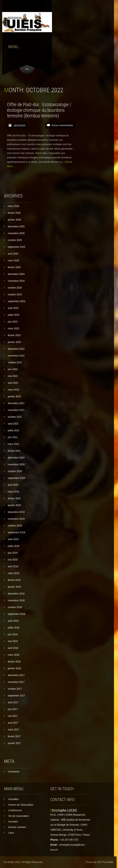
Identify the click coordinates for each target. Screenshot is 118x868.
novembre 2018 (16, 600)
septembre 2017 (17, 696)
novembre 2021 (16, 410)
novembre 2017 (16, 682)
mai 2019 (13, 560)
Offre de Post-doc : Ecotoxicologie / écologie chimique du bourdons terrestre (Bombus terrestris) (39, 110)
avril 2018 (13, 648)
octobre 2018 (15, 607)
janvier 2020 (14, 505)
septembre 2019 (17, 532)
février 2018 (14, 662)
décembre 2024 (16, 274)
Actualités (13, 799)
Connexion (14, 772)
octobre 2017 (15, 689)
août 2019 (13, 539)
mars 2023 (14, 329)
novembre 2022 (16, 356)
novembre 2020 (16, 464)
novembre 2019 (16, 519)
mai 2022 (13, 376)
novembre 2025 (16, 233)
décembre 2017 (16, 675)
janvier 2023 (14, 342)
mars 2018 (14, 655)
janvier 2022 (14, 397)
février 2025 (14, 267)
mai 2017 (13, 716)
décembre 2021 (16, 403)
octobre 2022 (15, 363)
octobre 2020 (15, 471)
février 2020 (14, 498)
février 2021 (14, 451)
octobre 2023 (15, 295)
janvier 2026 (14, 220)
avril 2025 (13, 254)
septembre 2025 (17, 247)
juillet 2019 (14, 546)
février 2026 (14, 213)
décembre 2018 (16, 594)
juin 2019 (13, 553)
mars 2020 (14, 492)
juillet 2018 (14, 628)
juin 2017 (13, 709)
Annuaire (13, 822)
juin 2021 (13, 437)
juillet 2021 (14, 431)
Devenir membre (17, 827)
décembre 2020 (16, 458)
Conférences (15, 810)
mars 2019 (14, 573)
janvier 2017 (14, 743)
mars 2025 (14, 261)
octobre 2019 (15, 526)
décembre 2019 (16, 512)
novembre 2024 (16, 281)
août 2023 (13, 308)
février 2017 (14, 736)
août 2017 (13, 702)
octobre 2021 (15, 417)
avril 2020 (13, 485)
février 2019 (14, 580)
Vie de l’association (19, 816)
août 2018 (13, 621)
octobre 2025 (15, 240)
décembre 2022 (16, 349)
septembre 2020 (17, 478)
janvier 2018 (14, 668)
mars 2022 (14, 390)
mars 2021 (14, 444)
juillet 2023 (14, 315)
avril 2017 (13, 723)
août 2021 (13, 424)
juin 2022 (13, 369)
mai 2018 (13, 641)
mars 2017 (14, 730)
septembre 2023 (17, 301)
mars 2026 (14, 206)
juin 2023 (13, 322)
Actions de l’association (21, 805)
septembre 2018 (17, 614)
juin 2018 (13, 634)
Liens (11, 833)
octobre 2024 (15, 288)
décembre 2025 (16, 227)
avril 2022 (13, 383)
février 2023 (14, 335)
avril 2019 (13, 566)
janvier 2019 (14, 587)
